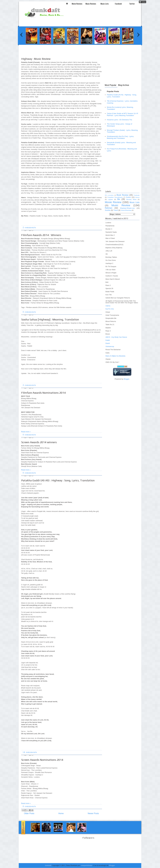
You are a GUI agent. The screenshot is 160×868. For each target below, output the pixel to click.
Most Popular (111, 85)
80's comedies (109, 195)
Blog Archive (124, 85)
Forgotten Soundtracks (115, 197)
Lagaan (110, 199)
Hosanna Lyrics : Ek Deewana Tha (119, 120)
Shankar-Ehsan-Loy (127, 208)
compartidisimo (87, 865)
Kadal (108, 340)
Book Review (123, 195)
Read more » (26, 432)
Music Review (121, 205)
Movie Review (113, 202)
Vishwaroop (110, 346)
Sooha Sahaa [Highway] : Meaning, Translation (50, 319)
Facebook (118, 4)
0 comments (29, 312)
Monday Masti (131, 199)
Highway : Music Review (36, 59)
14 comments (30, 752)
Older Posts (29, 813)
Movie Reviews (77, 4)
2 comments (29, 228)
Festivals (137, 195)
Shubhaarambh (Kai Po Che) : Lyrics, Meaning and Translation (120, 137)
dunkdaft (48, 865)
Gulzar (128, 197)
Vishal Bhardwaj (126, 210)
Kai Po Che (110, 309)
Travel (116, 210)
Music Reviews (91, 4)
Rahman (109, 208)
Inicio (67, 3)
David (108, 343)
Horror (137, 197)
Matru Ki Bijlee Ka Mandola (115, 356)
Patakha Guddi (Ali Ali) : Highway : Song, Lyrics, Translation (58, 480)
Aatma (108, 306)
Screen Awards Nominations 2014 (42, 760)
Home (61, 813)
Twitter (132, 4)
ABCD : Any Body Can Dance (116, 337)
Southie (108, 210)
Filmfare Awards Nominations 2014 (43, 393)
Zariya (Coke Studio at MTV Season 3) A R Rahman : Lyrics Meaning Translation (122, 114)
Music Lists (105, 4)
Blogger (127, 379)
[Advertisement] (66, 53)
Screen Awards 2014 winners (39, 442)
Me (119, 199)
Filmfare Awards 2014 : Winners (41, 235)
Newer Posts (93, 813)
